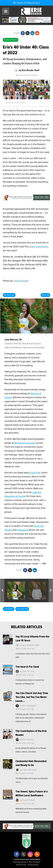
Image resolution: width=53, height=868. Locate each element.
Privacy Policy (33, 865)
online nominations (39, 247)
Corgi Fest (35, 473)
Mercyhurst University (25, 443)
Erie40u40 (9, 609)
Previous (9, 295)
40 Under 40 (22, 609)
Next (45, 295)
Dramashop (22, 530)
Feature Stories (11, 40)
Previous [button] (3, 590)
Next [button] (51, 590)
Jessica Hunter (21, 281)
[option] (16, 590)
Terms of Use (21, 865)
